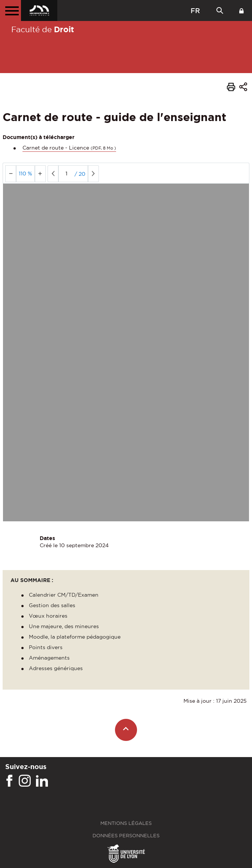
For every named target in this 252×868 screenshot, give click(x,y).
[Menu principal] (10, 10)
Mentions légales (126, 823)
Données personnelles (126, 836)
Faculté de (43, 29)
